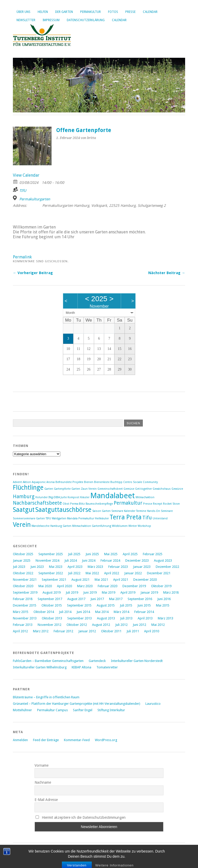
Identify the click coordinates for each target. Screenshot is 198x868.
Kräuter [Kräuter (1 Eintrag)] (85, 497)
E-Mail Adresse (46, 800)
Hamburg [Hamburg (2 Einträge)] (24, 497)
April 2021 (121, 580)
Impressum (51, 20)
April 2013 (145, 618)
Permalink (22, 257)
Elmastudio (98, 853)
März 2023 (95, 567)
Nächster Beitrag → (167, 273)
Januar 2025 (22, 560)
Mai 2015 (163, 605)
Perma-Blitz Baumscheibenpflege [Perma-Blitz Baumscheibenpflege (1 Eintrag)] (92, 504)
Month (70, 313)
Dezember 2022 (167, 567)
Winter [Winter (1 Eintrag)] (133, 526)
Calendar (150, 12)
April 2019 (128, 592)
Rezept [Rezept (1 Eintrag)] (158, 504)
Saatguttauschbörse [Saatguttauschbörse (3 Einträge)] (63, 510)
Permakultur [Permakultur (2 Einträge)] (128, 503)
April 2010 (152, 631)
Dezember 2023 (137, 560)
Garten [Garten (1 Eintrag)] (49, 489)
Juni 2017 (97, 599)
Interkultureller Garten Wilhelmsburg (40, 667)
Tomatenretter (107, 667)
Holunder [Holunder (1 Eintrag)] (42, 497)
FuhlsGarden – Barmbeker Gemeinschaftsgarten (48, 661)
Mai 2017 (116, 599)
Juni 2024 (89, 560)
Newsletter (26, 20)
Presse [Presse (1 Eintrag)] (148, 504)
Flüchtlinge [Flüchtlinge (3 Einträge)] (28, 488)
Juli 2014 (65, 612)
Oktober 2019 (161, 586)
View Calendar (26, 175)
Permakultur (90, 12)
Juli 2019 (72, 592)
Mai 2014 (102, 612)
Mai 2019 (109, 592)
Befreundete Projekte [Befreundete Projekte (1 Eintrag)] (69, 482)
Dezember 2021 (159, 573)
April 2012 (20, 631)
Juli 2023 (19, 567)
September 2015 (79, 605)
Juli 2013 (126, 618)
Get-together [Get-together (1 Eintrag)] (143, 489)
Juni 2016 (164, 599)
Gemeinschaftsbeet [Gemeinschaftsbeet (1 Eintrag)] (110, 489)
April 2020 (64, 586)
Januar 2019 (149, 592)
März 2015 (21, 612)
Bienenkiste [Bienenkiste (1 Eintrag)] (102, 482)
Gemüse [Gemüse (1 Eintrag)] (129, 489)
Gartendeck (97, 661)
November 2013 (25, 618)
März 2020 (85, 586)
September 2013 (80, 618)
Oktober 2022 (23, 573)
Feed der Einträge (46, 740)
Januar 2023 (142, 567)
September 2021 (54, 580)
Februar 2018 (23, 599)
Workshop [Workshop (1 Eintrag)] (144, 526)
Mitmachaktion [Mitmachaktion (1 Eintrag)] (145, 497)
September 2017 (50, 599)
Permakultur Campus (52, 710)
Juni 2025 (92, 554)
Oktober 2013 (52, 618)
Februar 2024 (110, 560)
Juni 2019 (90, 592)
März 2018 (171, 592)
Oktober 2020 (23, 586)
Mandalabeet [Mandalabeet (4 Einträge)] (113, 496)
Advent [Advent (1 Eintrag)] (17, 482)
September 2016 (140, 599)
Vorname (42, 765)
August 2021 (80, 580)
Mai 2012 (158, 625)
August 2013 (106, 618)
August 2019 (52, 592)
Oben (17, 858)
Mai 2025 (111, 554)
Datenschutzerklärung (86, 20)
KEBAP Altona (81, 667)
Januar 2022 (133, 573)
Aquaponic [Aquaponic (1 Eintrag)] (39, 482)
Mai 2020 (45, 586)
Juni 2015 (144, 605)
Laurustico (153, 704)
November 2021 (25, 580)
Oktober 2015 (52, 605)
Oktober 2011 (111, 631)
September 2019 (25, 592)
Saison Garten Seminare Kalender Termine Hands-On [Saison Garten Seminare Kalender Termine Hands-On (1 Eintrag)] (126, 511)
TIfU (23, 191)
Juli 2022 (74, 573)
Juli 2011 (133, 631)
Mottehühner (22, 710)
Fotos (113, 12)
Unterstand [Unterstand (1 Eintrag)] (160, 518)
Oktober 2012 (77, 625)
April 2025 (130, 554)
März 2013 (166, 618)
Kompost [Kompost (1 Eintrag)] (73, 497)
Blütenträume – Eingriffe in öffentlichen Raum (46, 697)
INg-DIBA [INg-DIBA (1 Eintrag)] (54, 497)
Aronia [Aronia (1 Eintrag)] (51, 482)
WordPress (52, 853)
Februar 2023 (118, 567)
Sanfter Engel (83, 710)
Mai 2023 (56, 567)
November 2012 (49, 625)
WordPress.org (106, 740)
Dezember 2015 (25, 605)
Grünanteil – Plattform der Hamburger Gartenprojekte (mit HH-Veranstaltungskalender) (77, 704)
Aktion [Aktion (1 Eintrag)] (27, 482)
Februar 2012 (63, 631)
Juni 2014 (83, 612)
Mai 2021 (101, 580)
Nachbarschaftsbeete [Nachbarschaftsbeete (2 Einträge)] (37, 503)
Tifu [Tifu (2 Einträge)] (147, 518)
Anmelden (20, 740)
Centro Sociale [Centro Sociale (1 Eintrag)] (133, 482)
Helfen (43, 12)
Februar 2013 (23, 625)
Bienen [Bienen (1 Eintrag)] (89, 482)
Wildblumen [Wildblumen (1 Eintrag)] (120, 526)
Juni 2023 (37, 567)
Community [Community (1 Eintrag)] (150, 482)
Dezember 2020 (145, 580)
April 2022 (112, 573)
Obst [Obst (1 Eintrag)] (66, 504)
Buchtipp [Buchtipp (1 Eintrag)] (116, 482)
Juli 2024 (71, 560)
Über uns (23, 12)
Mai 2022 (92, 573)
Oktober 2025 (23, 554)
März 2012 (41, 631)
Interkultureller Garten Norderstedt (137, 661)
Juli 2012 (121, 625)
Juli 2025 (74, 554)
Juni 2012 (139, 625)
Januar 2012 (87, 631)
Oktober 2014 (44, 612)
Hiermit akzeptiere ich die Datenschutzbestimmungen (81, 817)
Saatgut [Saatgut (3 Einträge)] (24, 510)
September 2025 (51, 554)
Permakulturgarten (35, 199)
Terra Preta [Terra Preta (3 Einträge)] (126, 517)
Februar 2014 (144, 612)
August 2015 (106, 605)
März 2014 (121, 612)
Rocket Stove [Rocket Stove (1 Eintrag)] (171, 504)
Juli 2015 (126, 605)
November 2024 (47, 560)
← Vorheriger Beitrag (33, 273)
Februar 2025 (153, 554)
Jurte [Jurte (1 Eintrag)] (64, 497)
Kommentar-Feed (77, 740)
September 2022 (51, 573)
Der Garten (64, 12)
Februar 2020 (108, 586)
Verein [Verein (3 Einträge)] (22, 525)
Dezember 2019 (134, 586)
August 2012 (101, 625)
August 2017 (76, 599)
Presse (130, 12)
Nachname (43, 782)
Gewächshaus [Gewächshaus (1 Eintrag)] (162, 489)
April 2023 (75, 567)
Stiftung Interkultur (111, 710)
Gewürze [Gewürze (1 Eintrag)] (177, 489)
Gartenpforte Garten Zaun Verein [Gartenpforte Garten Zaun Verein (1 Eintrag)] (75, 489)
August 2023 (163, 560)
